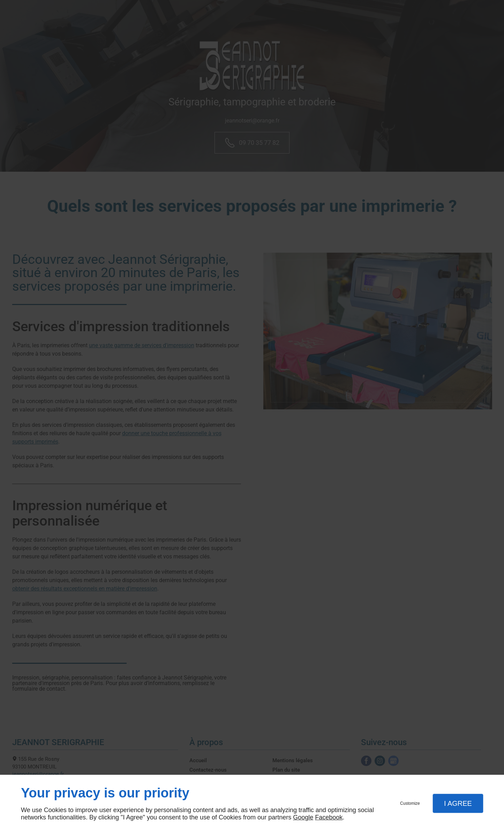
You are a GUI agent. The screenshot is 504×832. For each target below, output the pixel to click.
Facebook (329, 817)
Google (303, 817)
